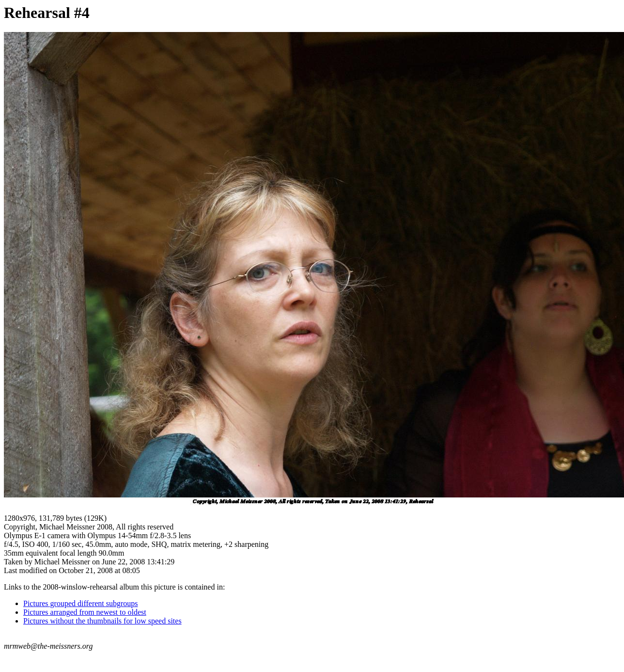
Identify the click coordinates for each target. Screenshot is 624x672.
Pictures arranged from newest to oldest (85, 612)
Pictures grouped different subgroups (81, 603)
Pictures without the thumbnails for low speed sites (102, 621)
